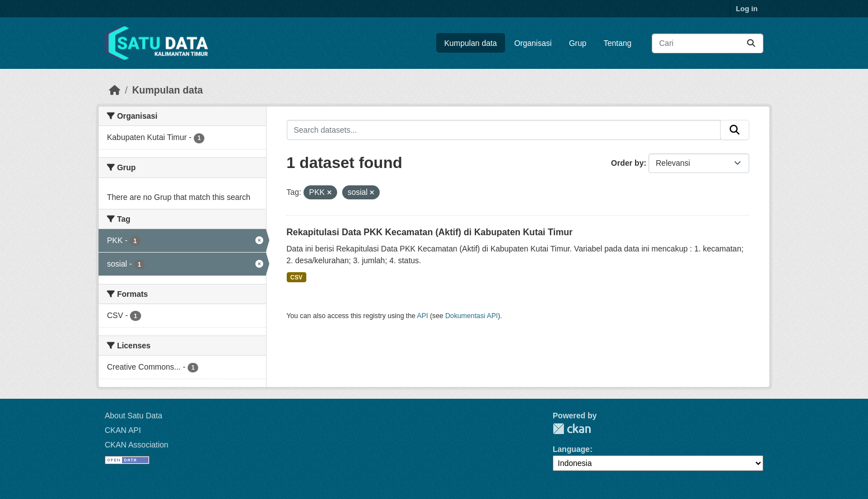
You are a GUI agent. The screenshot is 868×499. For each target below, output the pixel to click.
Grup (578, 43)
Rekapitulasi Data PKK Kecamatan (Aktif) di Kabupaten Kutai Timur (430, 232)
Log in (747, 9)
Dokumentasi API (472, 316)
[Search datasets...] (708, 43)
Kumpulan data (470, 43)
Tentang (618, 43)
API (423, 316)
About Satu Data (134, 416)
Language (571, 449)
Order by (627, 163)
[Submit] (751, 43)
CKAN (572, 429)
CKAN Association (137, 445)
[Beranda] (115, 90)
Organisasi (533, 43)
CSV (296, 277)
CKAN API (123, 430)
